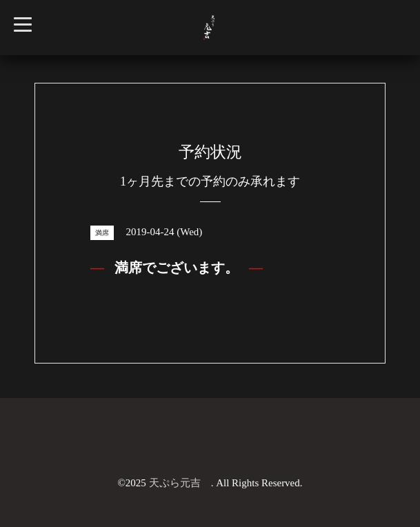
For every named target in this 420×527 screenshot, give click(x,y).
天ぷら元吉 (180, 483)
